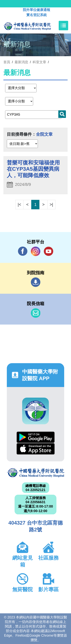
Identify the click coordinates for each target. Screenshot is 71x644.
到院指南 (36, 282)
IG (36, 251)
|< (20, 204)
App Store (36, 449)
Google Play (36, 437)
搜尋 (62, 114)
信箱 (36, 313)
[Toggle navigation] (63, 26)
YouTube (48, 251)
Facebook (23, 251)
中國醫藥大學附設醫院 (35, 473)
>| (51, 204)
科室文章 (39, 62)
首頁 (7, 62)
